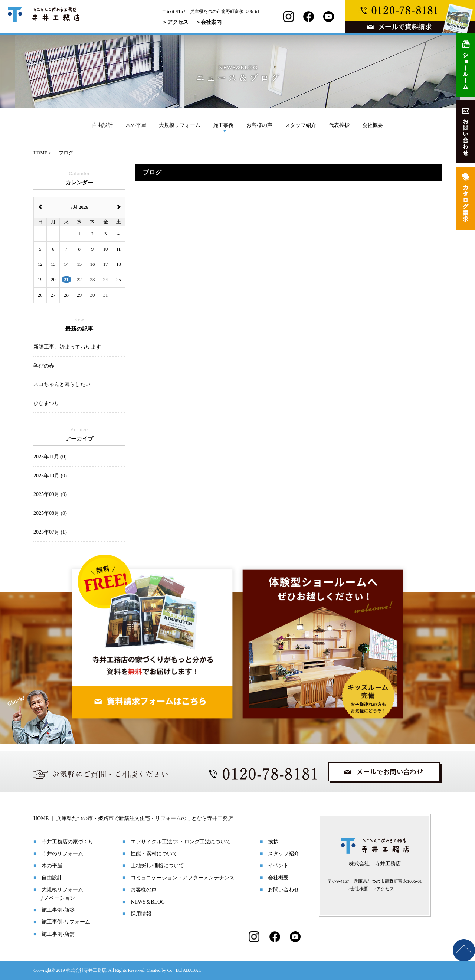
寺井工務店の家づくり (68, 842)
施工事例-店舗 (58, 934)
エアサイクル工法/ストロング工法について (181, 842)
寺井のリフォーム (62, 854)
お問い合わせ (284, 890)
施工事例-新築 (58, 910)
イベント (278, 865)
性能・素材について (154, 854)
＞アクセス (175, 22)
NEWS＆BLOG (148, 902)
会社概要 (373, 125)
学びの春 (44, 366)
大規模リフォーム (180, 125)
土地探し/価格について (157, 865)
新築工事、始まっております (67, 347)
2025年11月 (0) (50, 457)
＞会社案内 (209, 22)
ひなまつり (46, 403)
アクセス (385, 889)
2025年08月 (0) (50, 513)
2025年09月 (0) (50, 494)
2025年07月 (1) (50, 532)
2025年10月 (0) (50, 476)
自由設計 (102, 125)
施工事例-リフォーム (66, 922)
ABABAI (191, 970)
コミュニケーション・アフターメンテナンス (183, 878)
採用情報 (141, 914)
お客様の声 (259, 125)
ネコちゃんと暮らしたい (62, 384)
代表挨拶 (339, 125)
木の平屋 (136, 125)
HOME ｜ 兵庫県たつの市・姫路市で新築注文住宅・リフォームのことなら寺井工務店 (133, 818)
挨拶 (273, 842)
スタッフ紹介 (301, 125)
